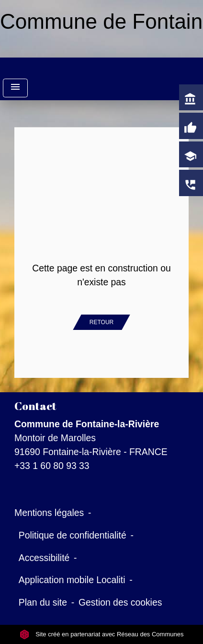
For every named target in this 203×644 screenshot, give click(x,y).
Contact (35, 406)
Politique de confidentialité (73, 535)
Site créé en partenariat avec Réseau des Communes (102, 634)
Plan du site (43, 602)
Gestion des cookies (120, 602)
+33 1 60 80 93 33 (52, 466)
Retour (101, 322)
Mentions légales (49, 513)
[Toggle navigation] (15, 88)
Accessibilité (44, 558)
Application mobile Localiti (72, 580)
